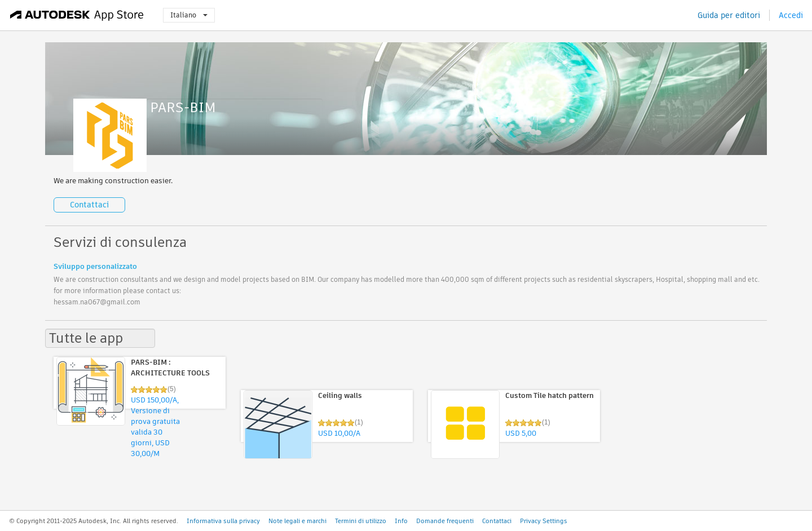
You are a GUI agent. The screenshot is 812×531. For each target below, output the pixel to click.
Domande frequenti (445, 521)
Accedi (791, 15)
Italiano (189, 15)
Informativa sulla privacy (223, 521)
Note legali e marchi (297, 521)
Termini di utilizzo (361, 521)
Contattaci (89, 205)
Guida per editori (729, 15)
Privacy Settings (544, 521)
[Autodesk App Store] (77, 15)
